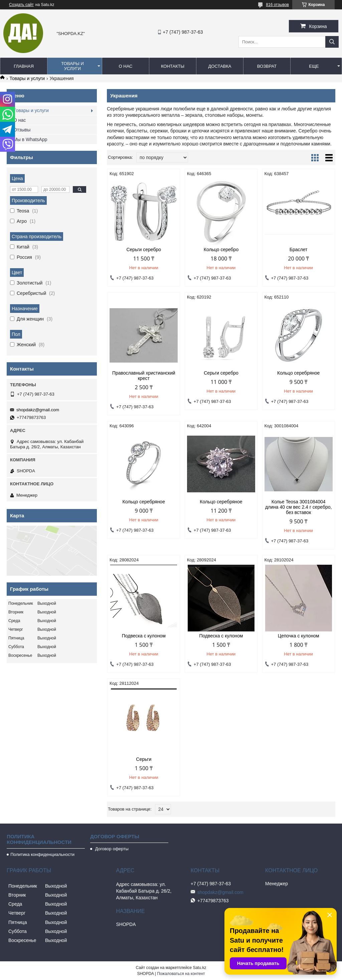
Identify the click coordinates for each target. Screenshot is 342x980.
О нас (126, 66)
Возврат (267, 66)
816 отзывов (277, 5)
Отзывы (22, 130)
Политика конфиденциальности (42, 854)
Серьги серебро (144, 250)
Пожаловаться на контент (181, 974)
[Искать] (332, 42)
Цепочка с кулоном (299, 636)
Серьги (144, 759)
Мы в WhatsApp (30, 139)
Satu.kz (199, 968)
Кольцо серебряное (298, 373)
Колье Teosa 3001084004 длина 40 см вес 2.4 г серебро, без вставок (299, 507)
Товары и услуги (72, 66)
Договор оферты (111, 849)
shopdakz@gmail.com (38, 410)
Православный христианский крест (144, 376)
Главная (24, 66)
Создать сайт (21, 5)
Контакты (173, 66)
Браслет (299, 250)
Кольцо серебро (221, 250)
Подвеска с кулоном (144, 636)
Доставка (220, 66)
